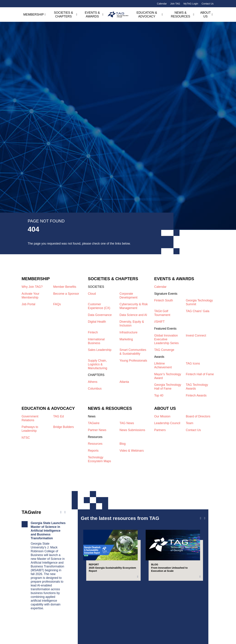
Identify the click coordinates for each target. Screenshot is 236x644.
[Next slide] (205, 518)
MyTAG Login (191, 4)
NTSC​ (26, 438)
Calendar (162, 4)
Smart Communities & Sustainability (133, 352)
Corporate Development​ (129, 296)
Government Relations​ (30, 418)
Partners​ (160, 430)
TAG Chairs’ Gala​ (198, 311)
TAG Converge (164, 350)
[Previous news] (61, 512)
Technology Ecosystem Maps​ (100, 459)
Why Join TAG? (32, 287)
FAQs (57, 304)
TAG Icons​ (193, 363)
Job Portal (28, 304)
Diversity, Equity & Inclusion (132, 324)
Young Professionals (133, 361)
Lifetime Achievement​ (163, 365)
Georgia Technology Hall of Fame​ (168, 387)
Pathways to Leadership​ (30, 429)
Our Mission (162, 416)
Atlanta (124, 382)
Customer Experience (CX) (99, 306)
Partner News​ (97, 430)
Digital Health (97, 322)
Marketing (126, 339)
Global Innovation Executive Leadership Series (166, 339)
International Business (96, 341)
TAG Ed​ (58, 416)
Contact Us (208, 4)
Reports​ (93, 451)
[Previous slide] (201, 518)
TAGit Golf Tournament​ (162, 313)
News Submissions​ (132, 430)
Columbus (95, 389)
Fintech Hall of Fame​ (200, 374)
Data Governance (100, 315)
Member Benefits (65, 287)
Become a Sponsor (66, 294)
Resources (95, 444)
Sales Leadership (100, 350)
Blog (123, 444)
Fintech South (164, 300)
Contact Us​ (193, 430)
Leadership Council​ (167, 423)
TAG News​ (127, 423)
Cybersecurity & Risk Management (134, 306)
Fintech (93, 332)
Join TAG (175, 4)
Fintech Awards (196, 395)
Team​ (190, 423)
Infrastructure (129, 332)
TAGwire (94, 423)
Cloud (92, 294)
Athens (93, 382)
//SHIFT (159, 322)
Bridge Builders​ (63, 427)
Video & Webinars (132, 451)
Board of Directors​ (198, 416)
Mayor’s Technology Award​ (168, 376)
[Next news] (65, 512)
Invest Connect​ (196, 335)
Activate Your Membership (30, 296)
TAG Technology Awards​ (197, 387)
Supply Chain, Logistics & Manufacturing (98, 364)
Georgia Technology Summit (199, 302)
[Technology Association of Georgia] (118, 14)
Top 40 (159, 395)
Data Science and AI (133, 315)
